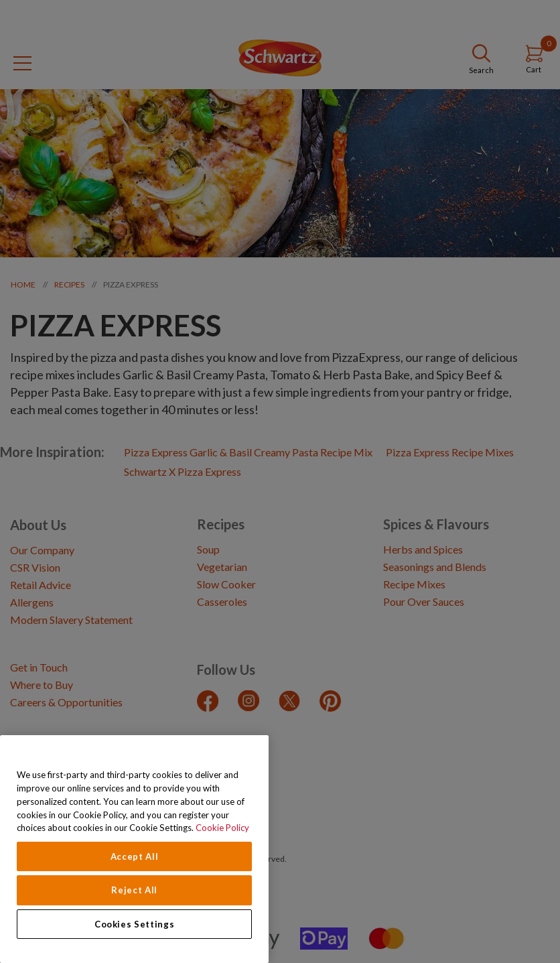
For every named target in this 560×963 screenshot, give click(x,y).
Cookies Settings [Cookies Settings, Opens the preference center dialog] (135, 924)
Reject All (134, 890)
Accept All (135, 856)
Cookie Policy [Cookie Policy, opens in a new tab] (222, 828)
